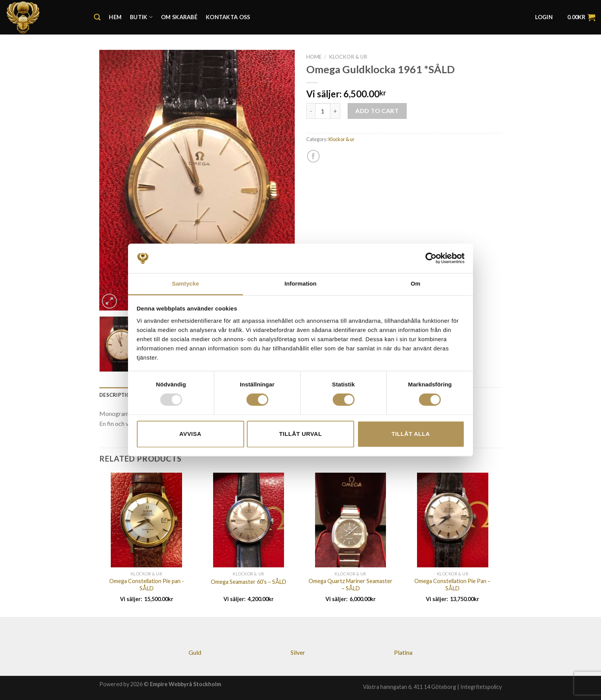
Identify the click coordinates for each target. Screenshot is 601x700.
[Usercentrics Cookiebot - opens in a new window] (431, 258)
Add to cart (377, 111)
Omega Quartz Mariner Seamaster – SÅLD (351, 585)
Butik (141, 17)
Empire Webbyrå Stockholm (186, 684)
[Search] (97, 17)
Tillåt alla (411, 434)
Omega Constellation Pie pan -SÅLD (147, 585)
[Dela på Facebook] (313, 156)
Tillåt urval (300, 434)
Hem (115, 17)
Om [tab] (415, 283)
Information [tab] (300, 283)
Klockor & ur (348, 57)
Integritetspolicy (481, 687)
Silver (298, 652)
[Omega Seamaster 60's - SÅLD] (249, 520)
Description (117, 395)
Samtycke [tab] (186, 283)
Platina (403, 652)
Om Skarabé (179, 17)
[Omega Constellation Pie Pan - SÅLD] (453, 520)
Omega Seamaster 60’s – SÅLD (249, 582)
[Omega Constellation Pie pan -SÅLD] (147, 520)
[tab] (117, 395)
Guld (195, 652)
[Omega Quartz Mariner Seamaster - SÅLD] (351, 520)
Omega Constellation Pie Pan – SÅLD (452, 585)
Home (314, 57)
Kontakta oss (228, 17)
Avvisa (190, 434)
